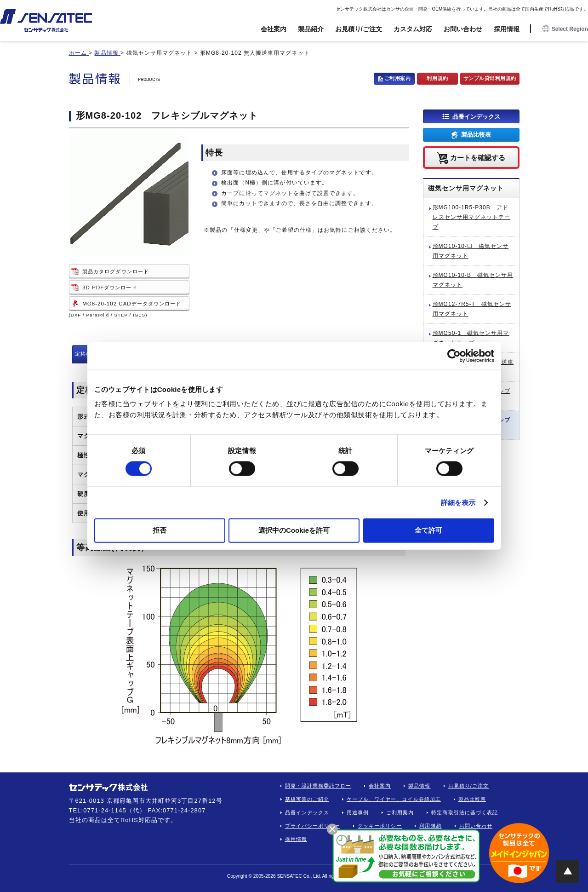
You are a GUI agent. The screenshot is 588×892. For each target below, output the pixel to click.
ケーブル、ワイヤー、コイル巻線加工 (394, 799)
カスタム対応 (413, 29)
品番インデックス (476, 116)
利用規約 (437, 78)
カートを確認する (478, 157)
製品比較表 (476, 135)
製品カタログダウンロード (116, 271)
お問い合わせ (463, 29)
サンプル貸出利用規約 (490, 78)
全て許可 (428, 530)
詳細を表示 (458, 502)
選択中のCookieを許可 (294, 530)
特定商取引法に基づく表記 (465, 812)
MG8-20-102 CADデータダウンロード (132, 304)
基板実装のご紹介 (307, 799)
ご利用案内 (398, 78)
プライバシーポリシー (313, 826)
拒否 (160, 530)
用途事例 (358, 812)
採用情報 (507, 29)
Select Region (565, 29)
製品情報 (419, 786)
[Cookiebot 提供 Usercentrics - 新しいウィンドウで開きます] (454, 356)
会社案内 (274, 29)
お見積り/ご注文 (359, 29)
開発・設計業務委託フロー (318, 786)
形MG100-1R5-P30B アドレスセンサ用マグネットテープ (472, 217)
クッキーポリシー (380, 826)
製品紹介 (311, 29)
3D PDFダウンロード (110, 288)
